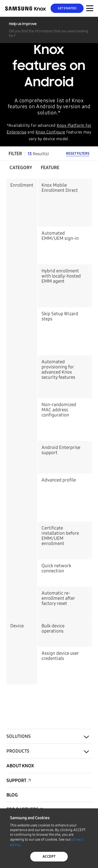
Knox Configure (50, 132)
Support (16, 780)
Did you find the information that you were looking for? (49, 33)
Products (18, 751)
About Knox (20, 766)
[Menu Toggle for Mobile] (90, 8)
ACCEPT (49, 857)
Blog (12, 795)
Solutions (19, 736)
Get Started (67, 8)
